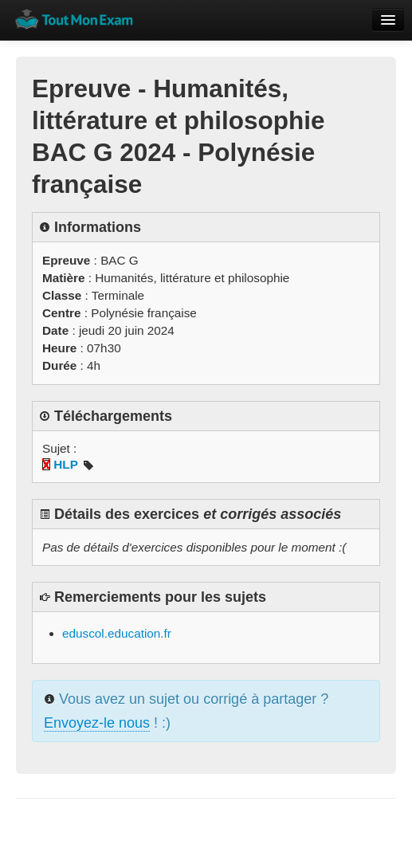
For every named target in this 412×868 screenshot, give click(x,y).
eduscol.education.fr (117, 633)
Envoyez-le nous (97, 723)
